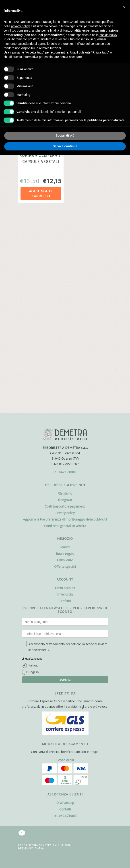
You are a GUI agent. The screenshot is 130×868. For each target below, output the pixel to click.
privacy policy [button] (20, 26)
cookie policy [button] (108, 35)
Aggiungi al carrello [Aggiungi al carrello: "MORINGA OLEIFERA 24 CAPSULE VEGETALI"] (41, 194)
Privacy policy (65, 316)
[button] (124, 7)
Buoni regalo (65, 356)
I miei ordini (65, 397)
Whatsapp (65, 616)
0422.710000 (68, 275)
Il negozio (65, 303)
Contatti (65, 622)
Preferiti (65, 404)
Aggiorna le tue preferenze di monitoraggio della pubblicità (65, 322)
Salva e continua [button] (65, 146)
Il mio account (65, 391)
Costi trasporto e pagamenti (65, 309)
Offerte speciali (65, 369)
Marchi (65, 350)
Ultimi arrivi (65, 363)
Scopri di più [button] (65, 135)
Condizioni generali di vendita (65, 329)
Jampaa (39, 661)
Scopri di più (65, 573)
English (34, 475)
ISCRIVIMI (65, 482)
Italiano (34, 468)
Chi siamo (65, 296)
